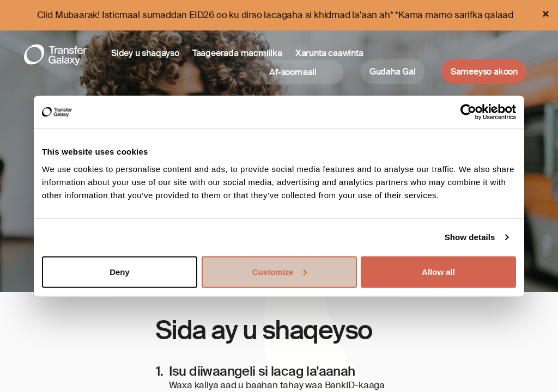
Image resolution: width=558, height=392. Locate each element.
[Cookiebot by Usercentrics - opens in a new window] (468, 112)
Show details (470, 237)
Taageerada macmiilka (237, 53)
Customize (280, 271)
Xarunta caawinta (329, 53)
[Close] (545, 14)
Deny (120, 271)
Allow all (438, 271)
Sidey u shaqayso (145, 53)
